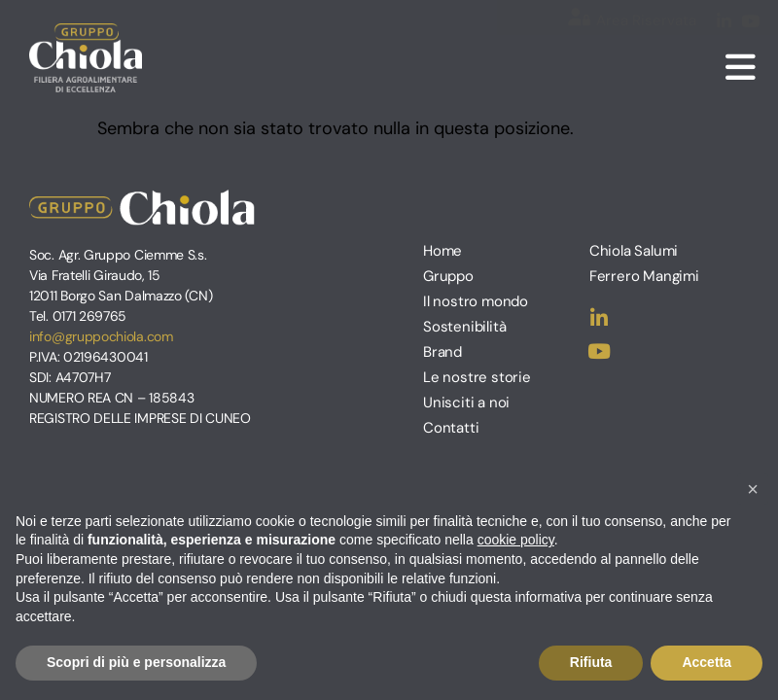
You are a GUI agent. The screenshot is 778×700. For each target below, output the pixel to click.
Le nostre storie (477, 377)
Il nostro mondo (476, 301)
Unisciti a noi (466, 402)
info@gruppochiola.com (101, 336)
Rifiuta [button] (591, 662)
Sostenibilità (464, 327)
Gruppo (448, 276)
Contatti (451, 428)
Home (442, 251)
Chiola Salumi (634, 251)
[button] (753, 489)
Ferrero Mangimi (644, 276)
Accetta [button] (707, 662)
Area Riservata (646, 20)
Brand (442, 352)
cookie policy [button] (516, 540)
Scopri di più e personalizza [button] (136, 662)
